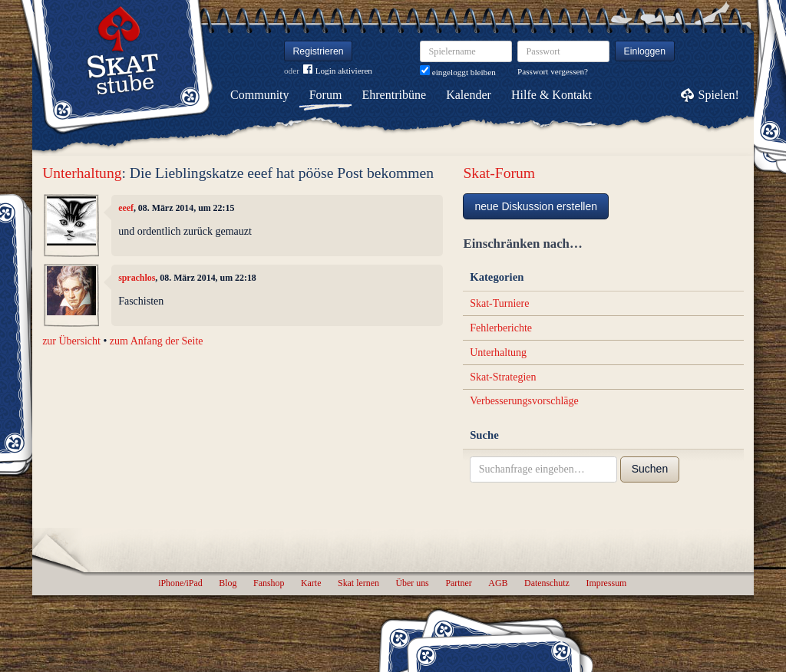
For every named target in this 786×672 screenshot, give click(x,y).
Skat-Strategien (503, 377)
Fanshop (269, 583)
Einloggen (645, 51)
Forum (326, 95)
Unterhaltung (82, 173)
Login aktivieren (338, 71)
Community (259, 95)
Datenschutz (547, 583)
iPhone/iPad (180, 583)
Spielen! (719, 95)
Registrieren (319, 51)
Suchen (650, 469)
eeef (126, 208)
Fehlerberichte (501, 328)
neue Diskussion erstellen (536, 206)
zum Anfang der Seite (157, 341)
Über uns (412, 583)
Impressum (606, 583)
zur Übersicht (71, 341)
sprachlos (137, 278)
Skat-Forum (499, 173)
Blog (228, 583)
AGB (498, 583)
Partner (458, 583)
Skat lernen (358, 583)
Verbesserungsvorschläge (524, 401)
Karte (311, 583)
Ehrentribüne (395, 95)
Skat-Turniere (499, 303)
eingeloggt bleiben (458, 72)
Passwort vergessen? (553, 71)
